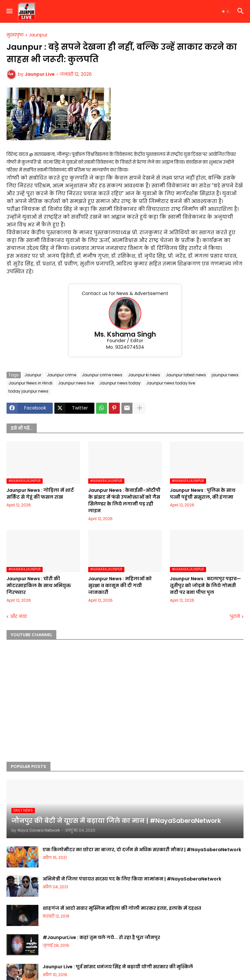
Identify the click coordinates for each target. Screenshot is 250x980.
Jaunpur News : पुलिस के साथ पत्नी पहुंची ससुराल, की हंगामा (203, 494)
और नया (18, 617)
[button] (9, 11)
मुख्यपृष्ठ (15, 35)
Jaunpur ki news (144, 375)
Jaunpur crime (62, 375)
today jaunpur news (28, 391)
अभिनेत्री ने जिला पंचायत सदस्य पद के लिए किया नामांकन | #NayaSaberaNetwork (132, 879)
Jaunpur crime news (102, 375)
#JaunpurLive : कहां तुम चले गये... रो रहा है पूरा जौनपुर (101, 937)
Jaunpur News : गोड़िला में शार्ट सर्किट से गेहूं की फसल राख (40, 494)
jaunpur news (225, 375)
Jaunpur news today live (171, 383)
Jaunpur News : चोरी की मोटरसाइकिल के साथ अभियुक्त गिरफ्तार (39, 585)
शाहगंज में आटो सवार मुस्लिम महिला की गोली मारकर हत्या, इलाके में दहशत (122, 908)
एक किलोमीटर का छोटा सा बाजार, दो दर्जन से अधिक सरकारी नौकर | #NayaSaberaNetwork (142, 850)
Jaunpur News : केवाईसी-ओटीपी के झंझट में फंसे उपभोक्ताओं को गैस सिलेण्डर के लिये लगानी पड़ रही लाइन (124, 500)
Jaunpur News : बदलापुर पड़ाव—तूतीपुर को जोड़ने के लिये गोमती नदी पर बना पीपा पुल (205, 585)
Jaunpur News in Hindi (30, 383)
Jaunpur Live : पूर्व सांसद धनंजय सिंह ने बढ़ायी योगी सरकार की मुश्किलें (118, 967)
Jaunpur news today (120, 383)
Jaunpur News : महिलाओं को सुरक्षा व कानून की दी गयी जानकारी (120, 585)
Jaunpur (38, 35)
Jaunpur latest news (186, 375)
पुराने (235, 617)
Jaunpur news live (76, 383)
